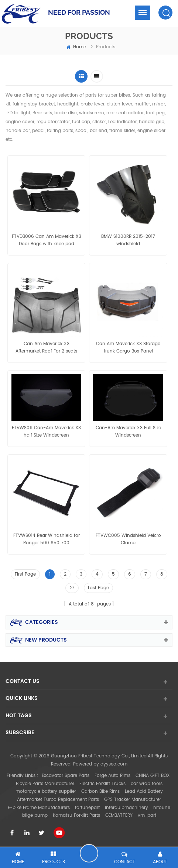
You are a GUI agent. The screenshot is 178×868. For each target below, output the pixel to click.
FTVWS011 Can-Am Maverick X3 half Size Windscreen (46, 432)
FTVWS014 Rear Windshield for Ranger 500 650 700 (47, 539)
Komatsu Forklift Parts (76, 815)
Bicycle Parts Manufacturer (45, 784)
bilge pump (35, 815)
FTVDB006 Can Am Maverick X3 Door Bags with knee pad (47, 240)
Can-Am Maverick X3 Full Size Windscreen (128, 432)
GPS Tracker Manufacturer (133, 800)
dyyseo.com (114, 764)
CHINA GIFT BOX (153, 776)
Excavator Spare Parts (66, 776)
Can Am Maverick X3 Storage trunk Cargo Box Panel (128, 348)
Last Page (98, 588)
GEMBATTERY (119, 815)
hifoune (162, 808)
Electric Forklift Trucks (102, 784)
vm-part (147, 815)
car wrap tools (147, 784)
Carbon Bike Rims (100, 791)
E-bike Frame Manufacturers (39, 808)
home (76, 47)
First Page (25, 574)
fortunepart (87, 808)
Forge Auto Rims (112, 776)
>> (72, 588)
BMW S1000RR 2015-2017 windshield (128, 240)
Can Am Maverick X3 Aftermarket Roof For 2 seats (46, 348)
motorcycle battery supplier (46, 791)
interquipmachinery (126, 808)
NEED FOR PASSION (79, 12)
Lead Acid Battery (144, 791)
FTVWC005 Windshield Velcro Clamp (128, 539)
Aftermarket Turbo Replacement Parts (58, 800)
